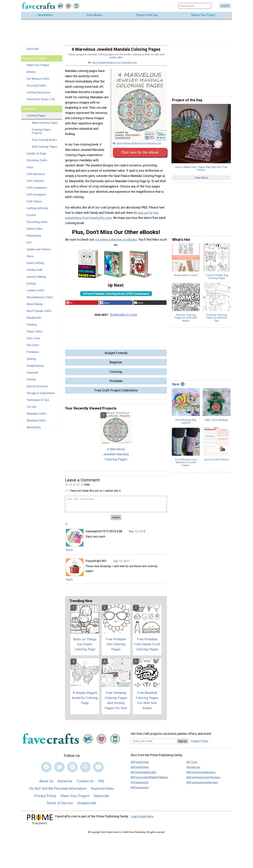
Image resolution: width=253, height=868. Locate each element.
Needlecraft (34, 321)
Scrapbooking (35, 369)
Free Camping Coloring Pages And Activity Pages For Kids (116, 703)
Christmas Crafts (37, 163)
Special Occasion (37, 389)
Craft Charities (35, 184)
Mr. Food (192, 765)
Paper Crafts (34, 334)
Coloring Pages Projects (41, 134)
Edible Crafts (35, 232)
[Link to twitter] (59, 770)
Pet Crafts (33, 348)
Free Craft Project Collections (116, 393)
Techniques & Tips (38, 403)
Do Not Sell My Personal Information (58, 791)
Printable (116, 384)
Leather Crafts (35, 293)
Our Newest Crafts (38, 82)
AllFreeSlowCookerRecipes (203, 780)
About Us (46, 784)
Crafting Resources (38, 95)
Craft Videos (34, 204)
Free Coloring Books (44, 143)
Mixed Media (35, 307)
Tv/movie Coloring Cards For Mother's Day (217, 321)
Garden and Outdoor (39, 252)
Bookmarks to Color (124, 318)
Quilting (31, 362)
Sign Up (182, 744)
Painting (32, 328)
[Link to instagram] (85, 770)
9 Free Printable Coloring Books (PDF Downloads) (116, 297)
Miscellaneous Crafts (40, 300)
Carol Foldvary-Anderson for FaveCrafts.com (114, 65)
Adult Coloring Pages (45, 126)
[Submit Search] (225, 7)
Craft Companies (37, 191)
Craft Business (36, 177)
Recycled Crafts (36, 89)
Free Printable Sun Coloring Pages (116, 647)
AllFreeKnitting (140, 770)
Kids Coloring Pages (44, 150)
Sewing (31, 382)
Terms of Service (60, 806)
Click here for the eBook (140, 155)
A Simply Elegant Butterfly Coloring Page (85, 701)
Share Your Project (38, 68)
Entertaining (34, 239)
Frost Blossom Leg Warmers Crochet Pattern (186, 465)
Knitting (31, 287)
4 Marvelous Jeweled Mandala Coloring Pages (116, 457)
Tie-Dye (31, 410)
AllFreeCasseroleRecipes (202, 785)
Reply (69, 553)
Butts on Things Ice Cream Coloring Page (85, 647)
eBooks (31, 75)
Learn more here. (142, 819)
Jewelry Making (36, 280)
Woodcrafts (34, 430)
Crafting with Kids (37, 211)
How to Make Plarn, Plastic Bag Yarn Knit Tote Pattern (201, 172)
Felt (29, 245)
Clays (30, 170)
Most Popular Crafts (39, 314)
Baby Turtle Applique (217, 423)
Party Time (33, 341)
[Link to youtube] (98, 770)
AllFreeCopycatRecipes (201, 775)
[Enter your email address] (154, 744)
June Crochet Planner (217, 463)
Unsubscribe (87, 806)
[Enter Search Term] (195, 7)
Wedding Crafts (36, 423)
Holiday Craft (35, 273)
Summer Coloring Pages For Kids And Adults (186, 321)
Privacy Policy (45, 799)
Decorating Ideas (37, 225)
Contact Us (85, 784)
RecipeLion (193, 770)
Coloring (116, 374)
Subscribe (33, 52)
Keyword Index (102, 791)
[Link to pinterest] (72, 770)
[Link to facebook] (46, 770)
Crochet (31, 218)
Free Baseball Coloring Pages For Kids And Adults (147, 703)
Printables (33, 355)
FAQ (101, 784)
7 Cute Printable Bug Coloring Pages (217, 280)
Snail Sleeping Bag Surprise (186, 424)
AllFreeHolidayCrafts (144, 775)
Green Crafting (35, 266)
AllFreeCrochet (140, 765)
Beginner (116, 365)
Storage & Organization (41, 396)
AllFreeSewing (140, 791)
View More (201, 181)
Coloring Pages (36, 119)
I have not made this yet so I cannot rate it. (95, 494)
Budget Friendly (116, 356)
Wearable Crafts (36, 417)
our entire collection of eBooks (116, 243)
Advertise (65, 784)
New (178, 387)
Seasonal (32, 376)
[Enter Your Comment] (116, 507)
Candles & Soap (36, 156)
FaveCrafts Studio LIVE (41, 102)
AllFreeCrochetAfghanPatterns (149, 780)
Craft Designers (36, 198)
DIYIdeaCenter (140, 785)
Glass (30, 259)
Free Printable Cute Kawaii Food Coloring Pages (147, 647)
